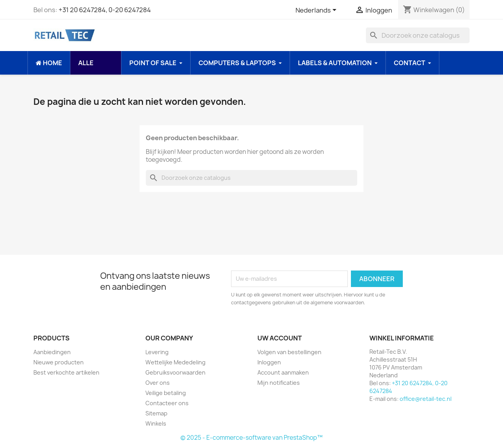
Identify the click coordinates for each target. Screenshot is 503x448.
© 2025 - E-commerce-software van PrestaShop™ (251, 438)
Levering (157, 352)
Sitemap (156, 413)
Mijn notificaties (279, 383)
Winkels (156, 423)
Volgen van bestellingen (289, 352)
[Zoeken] (418, 35)
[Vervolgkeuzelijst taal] (317, 11)
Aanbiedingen (52, 352)
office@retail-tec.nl (426, 399)
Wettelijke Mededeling (175, 362)
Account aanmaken (283, 372)
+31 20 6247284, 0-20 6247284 (105, 10)
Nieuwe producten (59, 362)
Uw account (280, 338)
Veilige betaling (166, 393)
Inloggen (269, 362)
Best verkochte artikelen (66, 372)
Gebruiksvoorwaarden (175, 372)
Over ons (158, 383)
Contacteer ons (167, 403)
